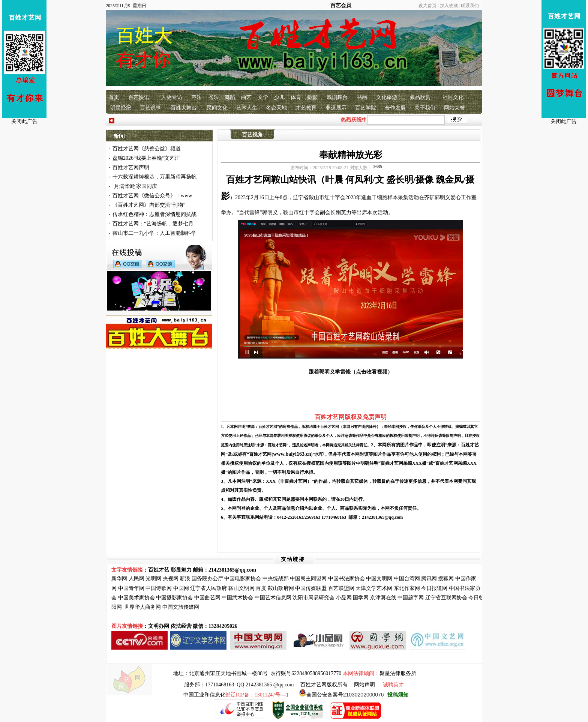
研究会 (327, 598)
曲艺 (246, 97)
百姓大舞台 (184, 108)
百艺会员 (341, 5)
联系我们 (470, 6)
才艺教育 (306, 108)
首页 (114, 97)
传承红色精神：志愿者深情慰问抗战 (154, 214)
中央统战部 (276, 579)
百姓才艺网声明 (131, 167)
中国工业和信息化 (204, 695)
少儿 (279, 97)
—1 (257, 695)
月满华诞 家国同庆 (135, 186)
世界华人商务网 (142, 607)
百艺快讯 (139, 97)
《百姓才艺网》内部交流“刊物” (149, 205)
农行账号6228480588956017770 (306, 673)
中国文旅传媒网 (181, 607)
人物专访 (172, 97)
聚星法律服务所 (398, 673)
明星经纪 (121, 108)
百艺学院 (366, 108)
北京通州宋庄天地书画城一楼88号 (228, 673)
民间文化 (217, 108)
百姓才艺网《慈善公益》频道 (147, 149)
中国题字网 (411, 598)
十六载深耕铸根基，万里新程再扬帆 (154, 177)
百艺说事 (150, 108)
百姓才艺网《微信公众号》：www (152, 196)
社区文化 (453, 97)
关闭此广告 (24, 121)
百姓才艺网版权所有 (324, 685)
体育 (296, 97)
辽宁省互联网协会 (446, 598)
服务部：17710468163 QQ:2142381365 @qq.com (239, 685)
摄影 (312, 97)
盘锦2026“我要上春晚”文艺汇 (146, 158)
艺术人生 (247, 108)
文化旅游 (387, 97)
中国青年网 (131, 588)
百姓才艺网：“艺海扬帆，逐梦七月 (153, 224)
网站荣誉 (454, 108)
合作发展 (395, 108)
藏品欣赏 (420, 97)
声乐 (196, 97)
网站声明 (364, 685)
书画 (362, 97)
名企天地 (276, 108)
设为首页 (427, 6)
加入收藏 (449, 6)
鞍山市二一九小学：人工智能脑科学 (154, 233)
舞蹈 (230, 97)
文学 (263, 97)
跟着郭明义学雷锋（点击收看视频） (351, 372)
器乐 (213, 97)
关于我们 (425, 108)
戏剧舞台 (337, 97)
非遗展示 (336, 108)
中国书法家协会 (346, 579)
